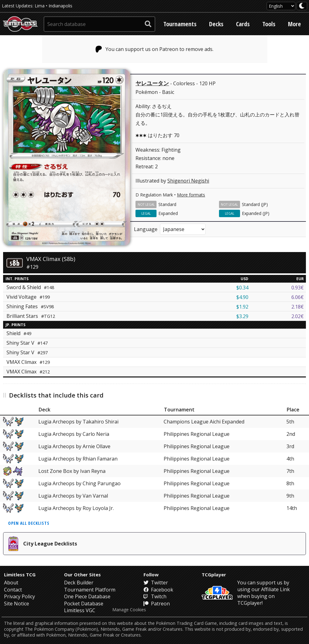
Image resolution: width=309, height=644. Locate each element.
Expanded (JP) (256, 213)
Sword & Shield (30, 287)
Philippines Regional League (197, 434)
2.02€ (298, 316)
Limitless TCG (20, 575)
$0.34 (242, 288)
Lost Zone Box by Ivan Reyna (72, 471)
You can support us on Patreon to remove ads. (154, 49)
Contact (13, 590)
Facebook (158, 590)
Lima (40, 6)
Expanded (168, 213)
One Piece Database (87, 596)
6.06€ (298, 297)
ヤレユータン (152, 83)
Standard (167, 204)
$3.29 (242, 316)
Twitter (156, 583)
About (11, 583)
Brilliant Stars (31, 316)
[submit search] (148, 24)
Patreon (157, 604)
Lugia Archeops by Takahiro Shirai (78, 422)
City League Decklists (43, 544)
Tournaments (180, 24)
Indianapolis (60, 6)
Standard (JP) (255, 204)
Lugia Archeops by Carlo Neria (74, 434)
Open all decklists (29, 523)
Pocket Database (84, 604)
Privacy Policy (19, 596)
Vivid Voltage (28, 297)
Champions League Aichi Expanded (204, 422)
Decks (216, 24)
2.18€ (298, 307)
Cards (243, 24)
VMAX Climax (28, 362)
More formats (191, 195)
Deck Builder (79, 583)
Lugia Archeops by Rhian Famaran (78, 459)
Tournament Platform (90, 590)
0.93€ (298, 288)
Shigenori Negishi (188, 181)
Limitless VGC (80, 610)
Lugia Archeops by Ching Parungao (79, 483)
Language (146, 229)
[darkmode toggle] (302, 6)
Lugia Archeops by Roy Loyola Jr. (76, 508)
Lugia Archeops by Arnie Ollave (74, 446)
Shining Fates (30, 306)
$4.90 (242, 297)
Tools (269, 24)
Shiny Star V (27, 343)
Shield (19, 333)
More (294, 24)
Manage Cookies (129, 610)
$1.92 (242, 307)
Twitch (155, 596)
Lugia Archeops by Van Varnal (73, 496)
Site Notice (17, 604)
